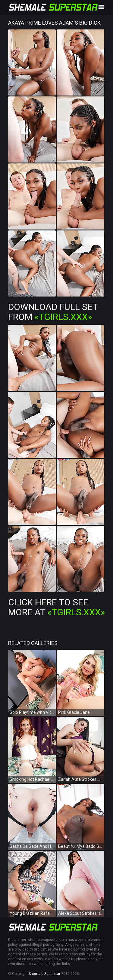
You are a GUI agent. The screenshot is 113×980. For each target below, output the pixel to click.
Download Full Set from (53, 312)
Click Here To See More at (56, 607)
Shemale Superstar (44, 974)
